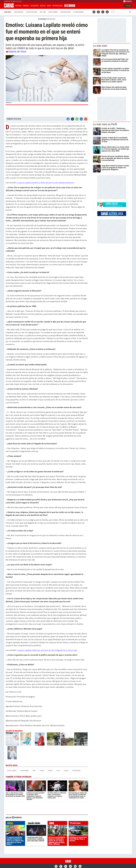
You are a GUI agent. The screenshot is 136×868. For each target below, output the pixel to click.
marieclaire (36, 823)
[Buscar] (119, 12)
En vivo (128, 6)
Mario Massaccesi (66, 12)
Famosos (26, 6)
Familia (42, 770)
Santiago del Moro (32, 12)
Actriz (58, 770)
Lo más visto (100, 46)
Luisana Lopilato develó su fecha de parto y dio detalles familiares (46, 183)
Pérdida (50, 770)
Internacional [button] (58, 6)
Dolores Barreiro (79, 12)
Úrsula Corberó (53, 12)
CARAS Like (70, 5)
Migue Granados (19, 12)
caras (57, 823)
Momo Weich (8, 12)
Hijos (34, 770)
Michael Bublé (25, 770)
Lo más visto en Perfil (105, 124)
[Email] (86, 119)
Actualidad (34, 6)
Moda (49, 6)
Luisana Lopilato (12, 770)
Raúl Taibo (43, 12)
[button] (47, 80)
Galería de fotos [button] (16, 52)
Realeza (43, 6)
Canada (66, 770)
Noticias (18, 6)
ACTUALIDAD (42, 19)
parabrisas (78, 823)
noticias (15, 823)
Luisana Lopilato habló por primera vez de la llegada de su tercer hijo (47, 650)
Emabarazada (76, 770)
